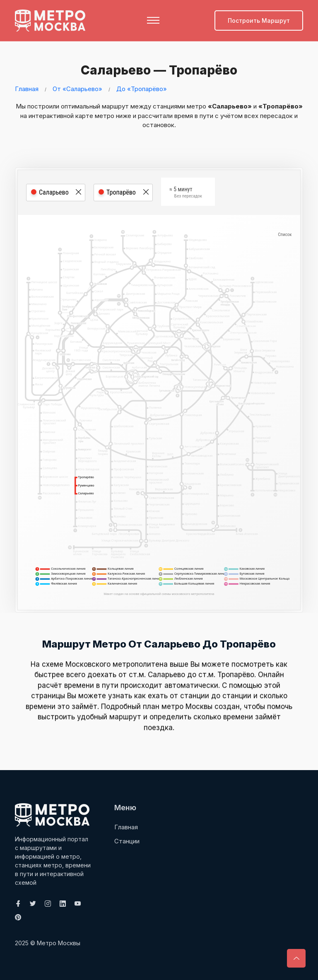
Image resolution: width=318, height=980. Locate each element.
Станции (127, 841)
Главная (27, 88)
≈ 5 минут (186, 193)
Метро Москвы (59, 943)
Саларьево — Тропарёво (157, 70)
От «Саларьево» (77, 88)
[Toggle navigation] (153, 20)
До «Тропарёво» (142, 88)
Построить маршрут (259, 20)
